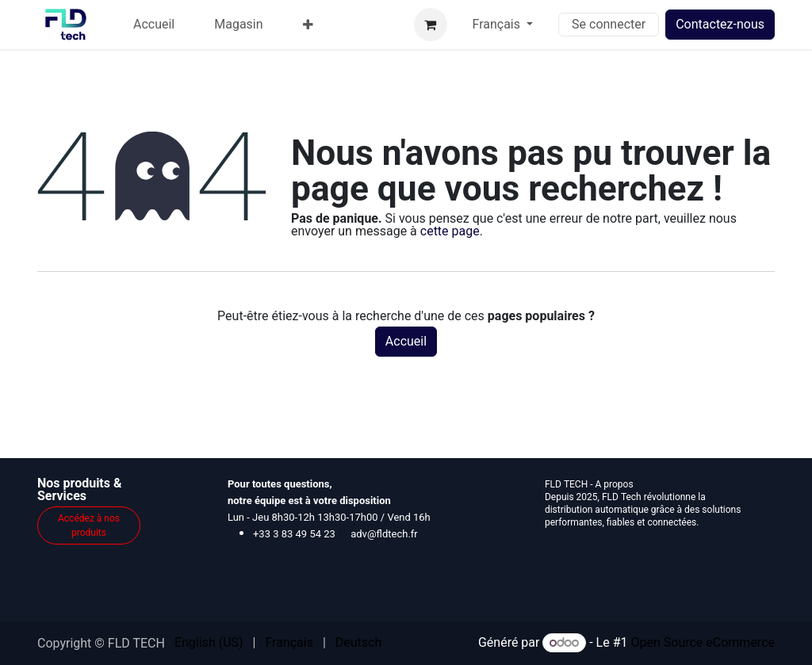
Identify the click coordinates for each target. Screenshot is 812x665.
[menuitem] (154, 25)
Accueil (406, 341)
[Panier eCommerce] (431, 25)
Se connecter (609, 24)
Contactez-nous (720, 24)
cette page (450, 231)
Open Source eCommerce (703, 642)
